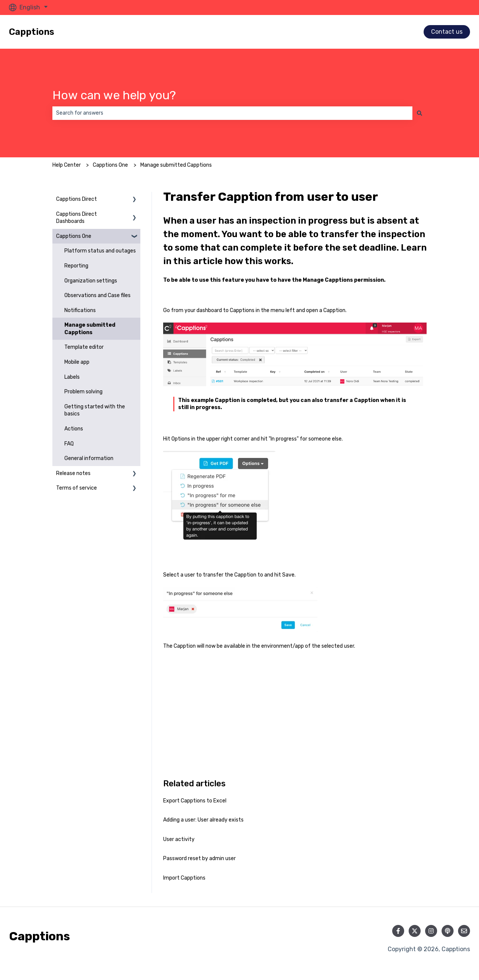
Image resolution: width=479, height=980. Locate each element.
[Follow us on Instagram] (431, 931)
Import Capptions (184, 878)
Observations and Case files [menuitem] (97, 295)
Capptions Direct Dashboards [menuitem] (77, 218)
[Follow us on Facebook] (398, 931)
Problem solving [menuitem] (83, 392)
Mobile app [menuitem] (77, 362)
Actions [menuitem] (74, 429)
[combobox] (232, 113)
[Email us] (464, 931)
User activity (179, 839)
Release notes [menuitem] (73, 473)
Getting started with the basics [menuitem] (95, 410)
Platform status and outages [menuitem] (100, 251)
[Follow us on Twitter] (415, 931)
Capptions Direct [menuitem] (77, 199)
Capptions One (110, 165)
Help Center (67, 165)
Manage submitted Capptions (176, 165)
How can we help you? (114, 95)
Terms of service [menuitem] (77, 488)
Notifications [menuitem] (80, 310)
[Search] (419, 113)
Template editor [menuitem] (84, 347)
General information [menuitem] (89, 458)
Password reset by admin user (199, 858)
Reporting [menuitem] (76, 266)
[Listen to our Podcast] (448, 931)
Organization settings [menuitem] (91, 281)
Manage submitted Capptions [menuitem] (90, 329)
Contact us (447, 32)
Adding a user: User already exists (203, 820)
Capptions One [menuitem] (74, 236)
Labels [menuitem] (72, 377)
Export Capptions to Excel (195, 801)
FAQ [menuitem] (69, 444)
